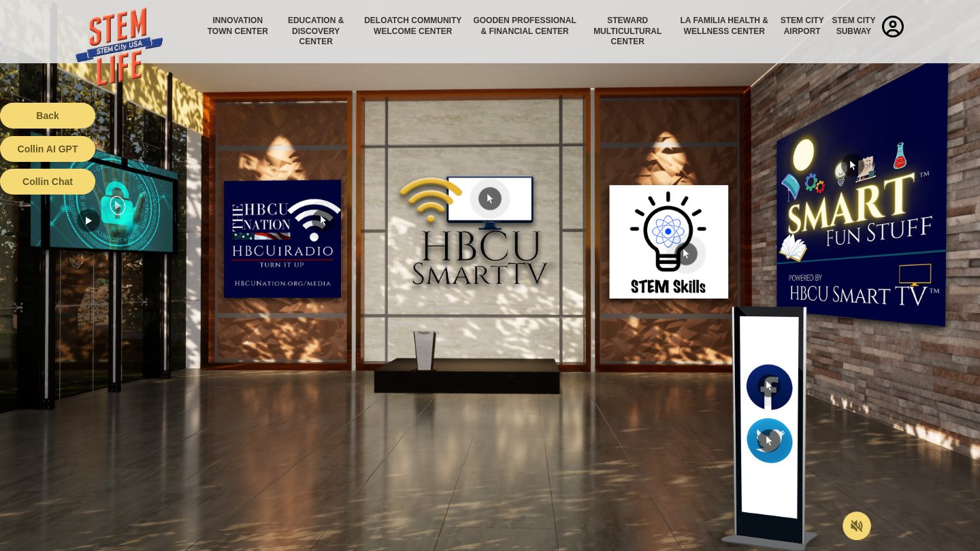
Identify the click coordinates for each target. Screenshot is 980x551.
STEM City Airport (802, 26)
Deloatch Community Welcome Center (413, 26)
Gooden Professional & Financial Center (524, 26)
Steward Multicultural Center (627, 31)
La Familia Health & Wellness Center (725, 26)
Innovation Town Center (238, 26)
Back (47, 116)
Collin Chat (48, 182)
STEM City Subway (853, 26)
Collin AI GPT (48, 149)
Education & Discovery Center (316, 31)
